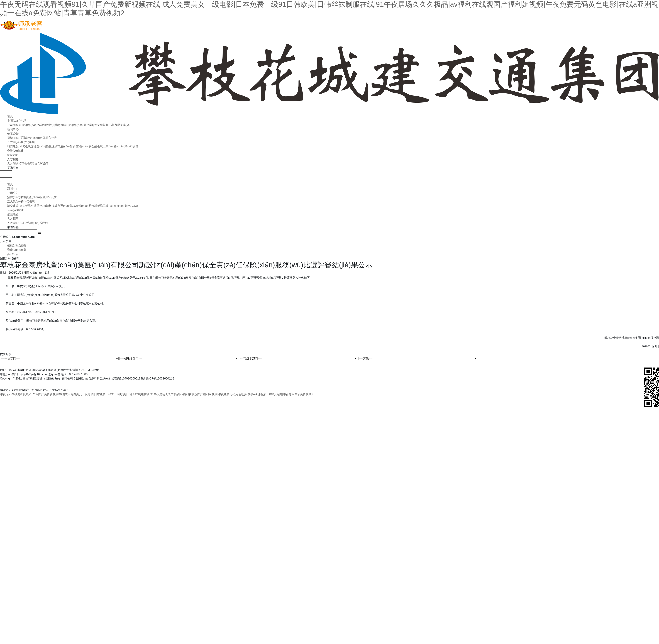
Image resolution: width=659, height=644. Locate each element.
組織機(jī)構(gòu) (54, 125)
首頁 (10, 116)
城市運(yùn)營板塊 (66, 146)
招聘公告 (24, 164)
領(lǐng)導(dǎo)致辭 (31, 125)
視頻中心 (109, 125)
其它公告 (51, 138)
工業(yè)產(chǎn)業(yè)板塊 (120, 146)
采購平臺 (13, 168)
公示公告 (13, 134)
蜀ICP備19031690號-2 (160, 379)
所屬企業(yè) (123, 125)
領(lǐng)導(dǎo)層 (75, 125)
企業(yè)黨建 (15, 151)
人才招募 (13, 159)
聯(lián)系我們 (39, 164)
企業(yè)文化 (95, 125)
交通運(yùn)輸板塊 (43, 146)
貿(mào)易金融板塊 (91, 146)
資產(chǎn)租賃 (36, 138)
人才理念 (13, 164)
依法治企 (13, 155)
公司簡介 (13, 125)
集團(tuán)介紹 (17, 121)
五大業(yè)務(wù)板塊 (21, 142)
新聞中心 (13, 129)
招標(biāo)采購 (17, 138)
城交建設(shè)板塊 (19, 146)
